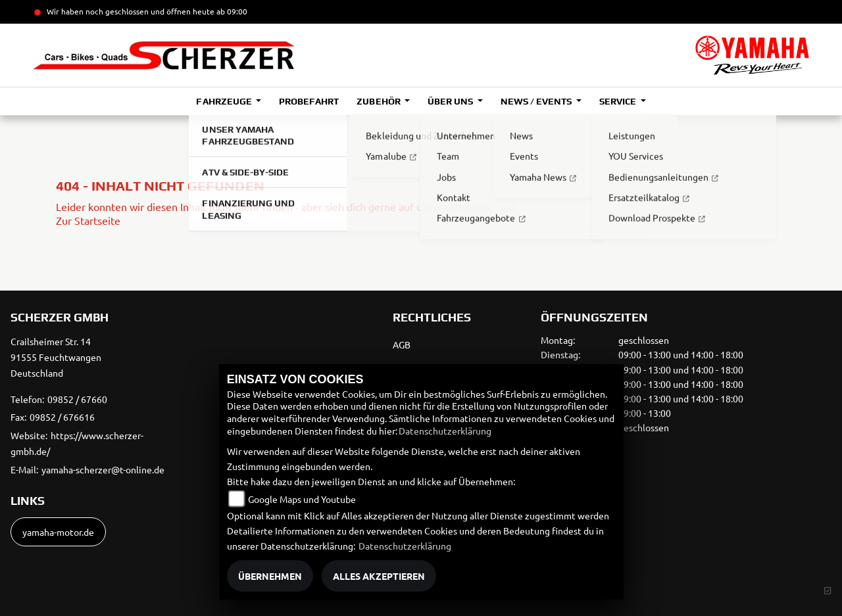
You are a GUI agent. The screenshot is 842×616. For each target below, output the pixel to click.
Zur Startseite (88, 220)
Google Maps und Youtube (302, 499)
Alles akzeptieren (379, 576)
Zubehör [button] (379, 101)
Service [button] (619, 101)
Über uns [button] (451, 101)
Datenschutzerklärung (445, 431)
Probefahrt (309, 101)
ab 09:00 (231, 11)
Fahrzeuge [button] (225, 101)
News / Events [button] (537, 101)
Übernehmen (270, 576)
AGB (402, 344)
